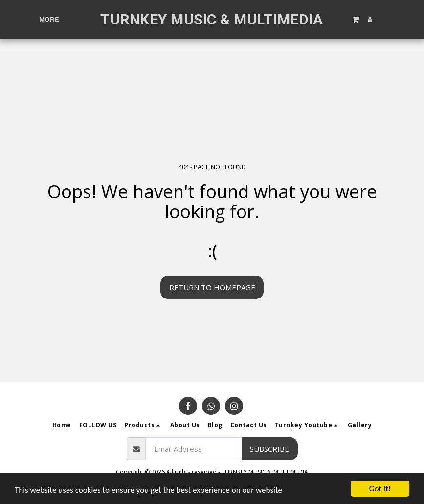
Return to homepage (212, 287)
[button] (355, 19)
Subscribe (269, 449)
